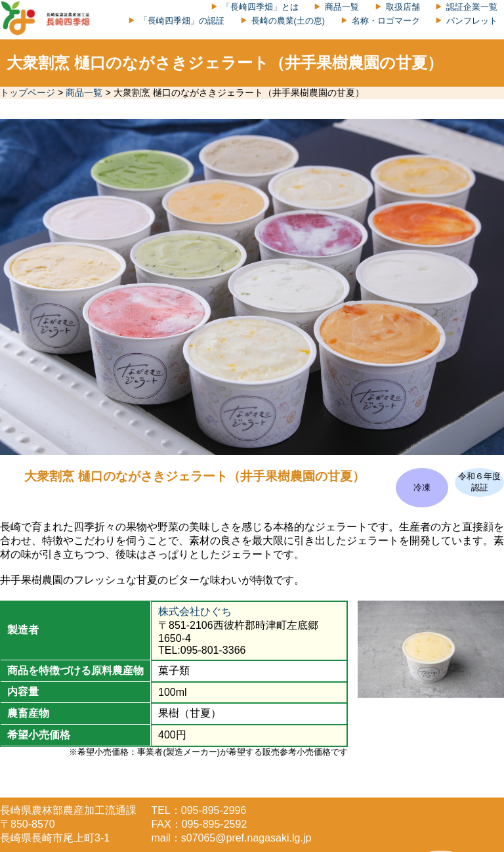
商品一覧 (342, 7)
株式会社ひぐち (195, 611)
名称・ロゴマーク (386, 21)
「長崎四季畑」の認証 (182, 21)
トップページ (28, 93)
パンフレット (472, 21)
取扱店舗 (403, 7)
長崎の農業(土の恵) (288, 21)
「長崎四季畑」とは (260, 7)
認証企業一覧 (472, 7)
